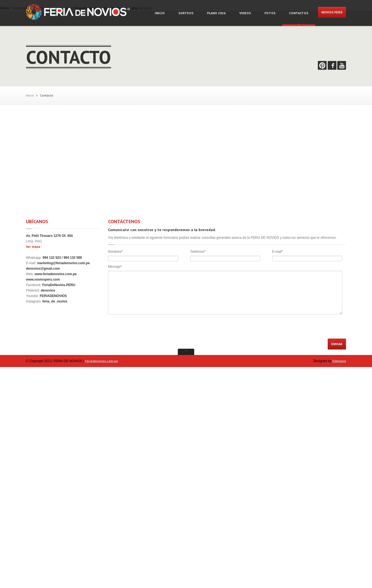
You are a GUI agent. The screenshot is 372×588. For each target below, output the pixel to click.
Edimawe (339, 361)
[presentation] (150, 328)
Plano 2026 (216, 13)
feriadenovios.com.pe (101, 361)
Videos (245, 13)
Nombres (115, 252)
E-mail (277, 252)
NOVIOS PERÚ (332, 12)
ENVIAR (337, 344)
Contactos (299, 13)
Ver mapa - (34, 247)
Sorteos (186, 13)
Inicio (160, 13)
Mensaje (115, 267)
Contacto (47, 95)
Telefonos (198, 252)
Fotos (270, 13)
